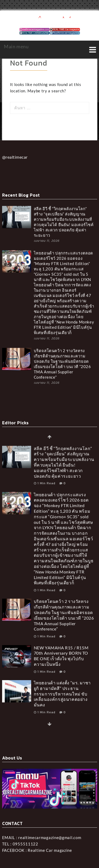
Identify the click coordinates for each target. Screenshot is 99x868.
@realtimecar (15, 157)
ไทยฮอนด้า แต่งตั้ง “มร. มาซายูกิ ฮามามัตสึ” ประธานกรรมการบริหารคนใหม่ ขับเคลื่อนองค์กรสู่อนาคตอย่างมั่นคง (62, 694)
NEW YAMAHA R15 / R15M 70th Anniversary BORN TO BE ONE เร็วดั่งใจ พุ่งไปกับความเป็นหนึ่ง (61, 656)
